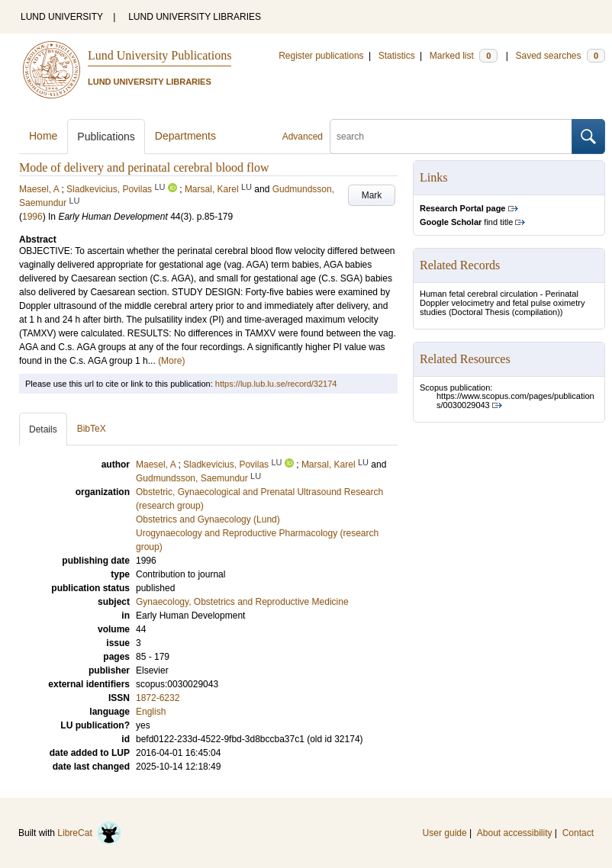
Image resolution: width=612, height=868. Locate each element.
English (151, 712)
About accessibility (515, 833)
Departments (185, 136)
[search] (451, 137)
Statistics (397, 56)
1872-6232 (158, 698)
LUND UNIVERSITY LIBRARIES (195, 17)
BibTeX (92, 429)
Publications (106, 137)
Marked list (464, 56)
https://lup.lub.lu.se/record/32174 (276, 384)
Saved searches (560, 56)
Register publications (321, 56)
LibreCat (89, 833)
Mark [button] (372, 195)
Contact (578, 833)
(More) (171, 361)
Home (43, 136)
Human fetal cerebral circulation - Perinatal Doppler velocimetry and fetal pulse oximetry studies (502, 303)
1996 (32, 217)
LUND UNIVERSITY (62, 17)
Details (43, 429)
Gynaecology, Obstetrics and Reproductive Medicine (242, 602)
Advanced (303, 137)
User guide (445, 833)
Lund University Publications (159, 55)
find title (466, 222)
